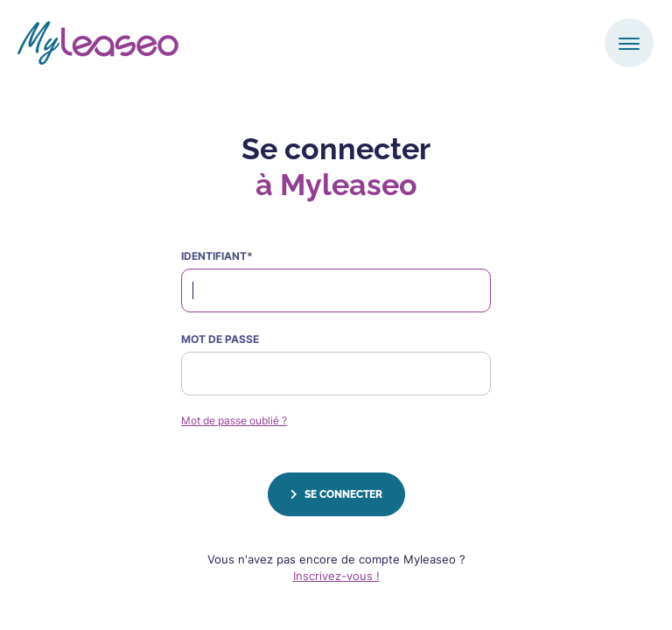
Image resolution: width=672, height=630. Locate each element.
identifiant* (217, 256)
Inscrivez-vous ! (336, 576)
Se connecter (336, 494)
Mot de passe (220, 339)
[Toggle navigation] (629, 43)
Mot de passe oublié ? (234, 420)
